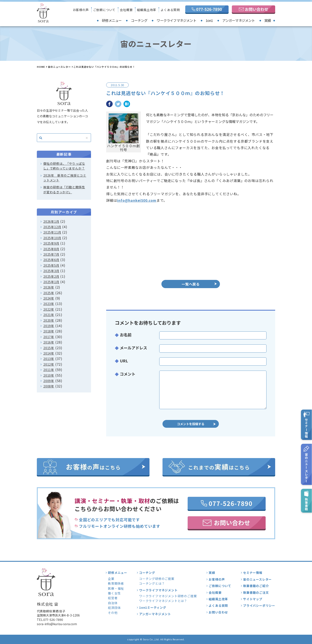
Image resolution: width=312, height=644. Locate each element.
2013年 (49, 359)
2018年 (49, 331)
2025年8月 (51, 249)
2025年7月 (51, 254)
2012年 (49, 364)
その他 (113, 613)
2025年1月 (51, 282)
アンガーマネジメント (239, 20)
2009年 (49, 381)
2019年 (49, 326)
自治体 (113, 603)
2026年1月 (51, 221)
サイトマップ (253, 599)
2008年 (49, 386)
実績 (268, 20)
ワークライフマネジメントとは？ (163, 601)
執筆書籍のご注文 (256, 592)
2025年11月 (52, 232)
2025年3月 (51, 271)
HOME (41, 67)
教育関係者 (116, 583)
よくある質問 (170, 10)
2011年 (49, 370)
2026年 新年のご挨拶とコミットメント (65, 178)
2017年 (49, 337)
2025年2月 (51, 276)
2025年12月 (52, 227)
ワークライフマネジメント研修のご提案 (168, 596)
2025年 (49, 293)
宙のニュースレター (59, 67)
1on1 (209, 20)
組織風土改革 (147, 10)
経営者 (113, 598)
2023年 (49, 304)
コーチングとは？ (152, 583)
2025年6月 (51, 260)
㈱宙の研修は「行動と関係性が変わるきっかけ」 (64, 189)
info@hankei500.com (137, 200)
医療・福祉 (116, 588)
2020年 (49, 320)
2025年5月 (51, 265)
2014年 (49, 353)
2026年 (49, 287)
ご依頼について (104, 10)
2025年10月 (52, 238)
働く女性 (114, 593)
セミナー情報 (253, 573)
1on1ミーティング (153, 607)
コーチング (139, 20)
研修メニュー (112, 20)
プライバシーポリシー (259, 605)
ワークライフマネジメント (176, 20)
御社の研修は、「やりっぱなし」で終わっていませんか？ (64, 166)
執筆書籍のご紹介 (256, 586)
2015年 (49, 348)
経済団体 (114, 608)
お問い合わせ (218, 612)
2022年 (49, 309)
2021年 (49, 315)
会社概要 (126, 10)
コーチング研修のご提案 (157, 579)
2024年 (49, 298)
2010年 (49, 375)
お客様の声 (81, 10)
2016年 (49, 342)
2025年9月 (51, 243)
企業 (111, 579)
